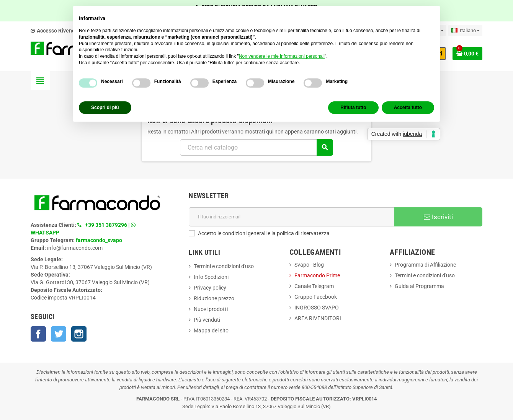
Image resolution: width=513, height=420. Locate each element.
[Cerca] (256, 147)
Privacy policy (210, 288)
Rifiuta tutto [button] (353, 107)
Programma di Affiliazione (425, 265)
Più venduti (207, 320)
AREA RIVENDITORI (318, 318)
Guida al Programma (419, 286)
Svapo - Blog (309, 265)
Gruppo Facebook (316, 297)
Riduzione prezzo (214, 298)
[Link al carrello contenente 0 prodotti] (467, 54)
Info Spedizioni (211, 277)
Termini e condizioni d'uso (224, 266)
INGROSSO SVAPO (317, 308)
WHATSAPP (45, 233)
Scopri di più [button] (105, 107)
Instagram (79, 334)
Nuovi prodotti (211, 309)
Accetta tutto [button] (408, 107)
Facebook (38, 334)
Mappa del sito (211, 330)
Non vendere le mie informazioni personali (282, 56)
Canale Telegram (314, 286)
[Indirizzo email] (292, 217)
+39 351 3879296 (106, 225)
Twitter (59, 334)
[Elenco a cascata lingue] (465, 31)
